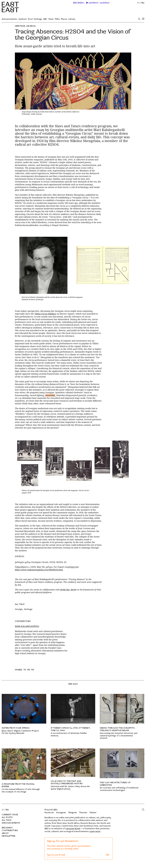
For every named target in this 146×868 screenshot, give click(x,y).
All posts (7, 817)
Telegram (72, 813)
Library (72, 19)
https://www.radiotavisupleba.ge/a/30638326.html (39, 570)
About (5, 833)
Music (51, 19)
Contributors (10, 830)
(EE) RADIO (79, 3)
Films (57, 19)
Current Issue (10, 815)
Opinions (22, 19)
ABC (45, 19)
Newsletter (9, 836)
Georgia (31, 26)
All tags (7, 820)
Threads (83, 813)
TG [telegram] (25, 670)
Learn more (95, 831)
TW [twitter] (32, 670)
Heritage (38, 19)
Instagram (61, 813)
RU (143, 3)
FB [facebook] (29, 670)
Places (64, 19)
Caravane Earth (73, 829)
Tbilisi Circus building (45, 314)
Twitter (93, 813)
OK (107, 855)
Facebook (49, 813)
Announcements (9, 19)
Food (30, 19)
